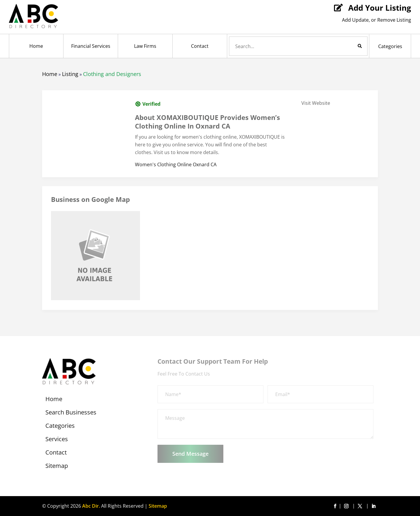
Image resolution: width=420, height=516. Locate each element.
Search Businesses (71, 413)
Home (36, 46)
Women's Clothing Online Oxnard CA (176, 164)
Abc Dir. (91, 506)
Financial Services (91, 46)
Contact (200, 46)
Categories (390, 46)
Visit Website (316, 103)
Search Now (350, 46)
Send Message (190, 454)
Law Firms (145, 46)
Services (57, 440)
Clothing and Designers (112, 74)
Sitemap (57, 467)
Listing (70, 74)
